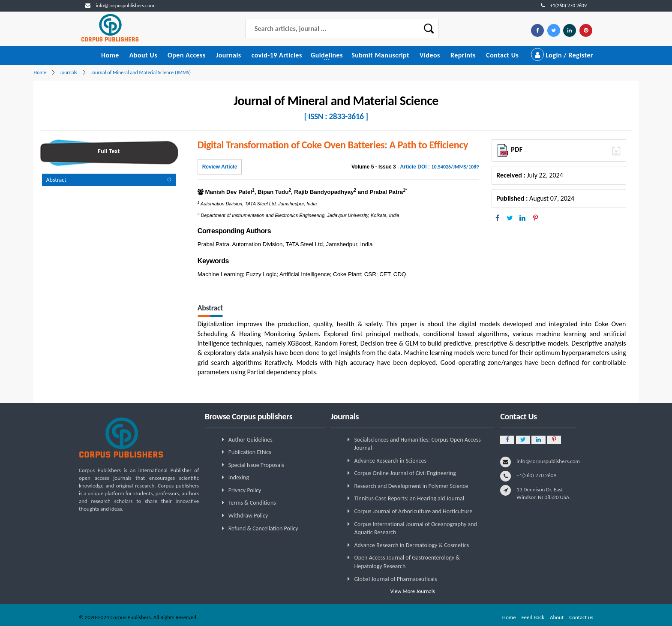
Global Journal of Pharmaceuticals (395, 579)
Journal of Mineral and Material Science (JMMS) (141, 72)
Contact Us (502, 55)
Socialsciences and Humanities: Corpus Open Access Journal (417, 444)
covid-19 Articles (277, 55)
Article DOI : (439, 167)
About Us (143, 55)
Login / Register (562, 55)
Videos (430, 55)
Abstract (56, 180)
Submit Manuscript (380, 55)
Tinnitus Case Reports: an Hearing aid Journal (409, 498)
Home (110, 55)
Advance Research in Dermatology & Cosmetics (411, 545)
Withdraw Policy (248, 516)
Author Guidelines (250, 440)
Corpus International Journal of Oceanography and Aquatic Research (415, 528)
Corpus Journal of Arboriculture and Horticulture (413, 511)
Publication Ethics (250, 452)
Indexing (239, 477)
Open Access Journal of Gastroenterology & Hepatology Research (407, 562)
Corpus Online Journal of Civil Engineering (405, 473)
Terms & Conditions (252, 503)
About (557, 617)
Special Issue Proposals (256, 465)
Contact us (581, 617)
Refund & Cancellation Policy (263, 528)
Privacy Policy (245, 490)
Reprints (463, 55)
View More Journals (413, 591)
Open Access (187, 55)
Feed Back (533, 617)
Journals (229, 55)
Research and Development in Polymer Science (411, 486)
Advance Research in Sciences (390, 461)
